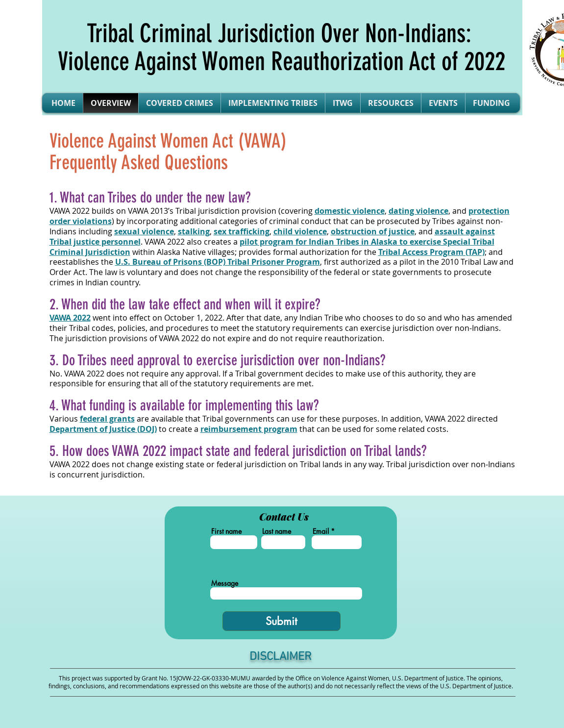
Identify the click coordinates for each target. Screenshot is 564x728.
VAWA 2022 (70, 318)
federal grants (107, 419)
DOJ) (103, 429)
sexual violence (144, 231)
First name (226, 531)
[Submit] (282, 621)
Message (225, 583)
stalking (194, 231)
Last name (277, 531)
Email (321, 531)
